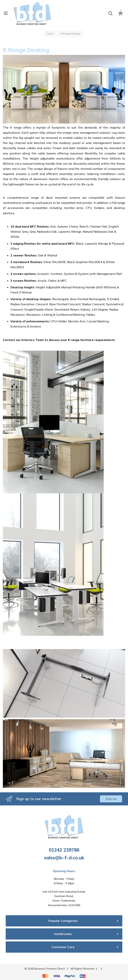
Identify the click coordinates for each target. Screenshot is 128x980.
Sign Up (111, 799)
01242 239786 (64, 850)
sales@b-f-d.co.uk (64, 858)
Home (50, 34)
